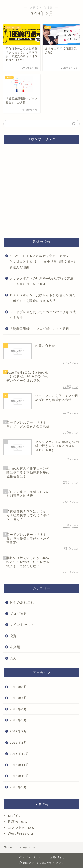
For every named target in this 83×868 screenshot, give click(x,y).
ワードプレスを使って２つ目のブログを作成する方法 (43, 315)
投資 (13, 636)
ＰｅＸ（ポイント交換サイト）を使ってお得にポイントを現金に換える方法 (43, 298)
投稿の (17, 822)
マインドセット (22, 625)
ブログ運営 (18, 614)
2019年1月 (18, 743)
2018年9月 (18, 787)
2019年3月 (18, 720)
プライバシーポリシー (30, 857)
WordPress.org (20, 833)
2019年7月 (18, 698)
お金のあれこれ (22, 602)
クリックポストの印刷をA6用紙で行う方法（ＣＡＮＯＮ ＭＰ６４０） (41, 281)
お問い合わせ (58, 857)
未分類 (15, 647)
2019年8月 (18, 687)
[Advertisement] (41, 189)
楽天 (13, 658)
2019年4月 (18, 709)
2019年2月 (18, 731)
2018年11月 (19, 765)
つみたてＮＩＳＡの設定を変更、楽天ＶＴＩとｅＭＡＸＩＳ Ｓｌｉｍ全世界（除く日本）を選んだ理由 (43, 262)
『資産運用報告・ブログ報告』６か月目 (39, 329)
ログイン (15, 816)
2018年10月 (19, 776)
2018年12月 (19, 754)
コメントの (21, 828)
